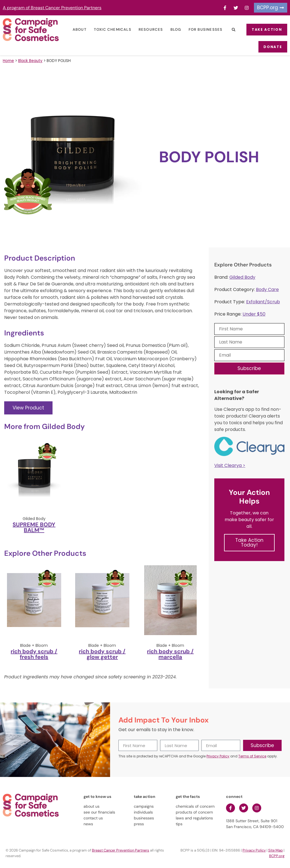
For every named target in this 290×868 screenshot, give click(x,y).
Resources (148, 29)
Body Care (267, 289)
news (88, 824)
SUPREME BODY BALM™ (34, 527)
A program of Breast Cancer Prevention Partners (52, 8)
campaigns (144, 806)
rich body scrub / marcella (170, 654)
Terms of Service (252, 756)
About (77, 29)
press (139, 824)
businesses (144, 818)
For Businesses (203, 29)
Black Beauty (30, 60)
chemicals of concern (195, 806)
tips (179, 824)
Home (8, 60)
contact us (93, 818)
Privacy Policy (218, 756)
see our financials (99, 812)
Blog (173, 29)
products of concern (194, 812)
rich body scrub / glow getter (102, 654)
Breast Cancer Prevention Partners (121, 850)
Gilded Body (242, 277)
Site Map (275, 850)
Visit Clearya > (230, 465)
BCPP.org (277, 856)
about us (91, 806)
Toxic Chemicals (110, 29)
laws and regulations (194, 818)
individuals (143, 812)
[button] (231, 30)
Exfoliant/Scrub (263, 301)
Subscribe (249, 368)
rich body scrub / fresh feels (34, 654)
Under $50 (254, 314)
